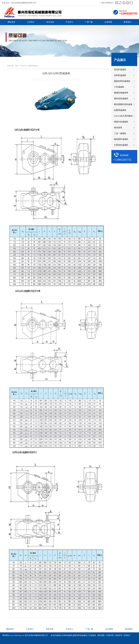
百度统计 (127, 635)
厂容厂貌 (89, 22)
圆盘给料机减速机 (80, 635)
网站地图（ (102, 635)
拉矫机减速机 (67, 635)
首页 (17, 66)
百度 (108, 635)
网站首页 (11, 22)
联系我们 (128, 22)
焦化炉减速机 (56, 635)
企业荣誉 (108, 22)
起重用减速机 (33, 66)
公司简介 (31, 22)
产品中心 (69, 22)
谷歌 (112, 635)
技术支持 (50, 22)
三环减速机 (92, 635)
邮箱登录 (119, 635)
